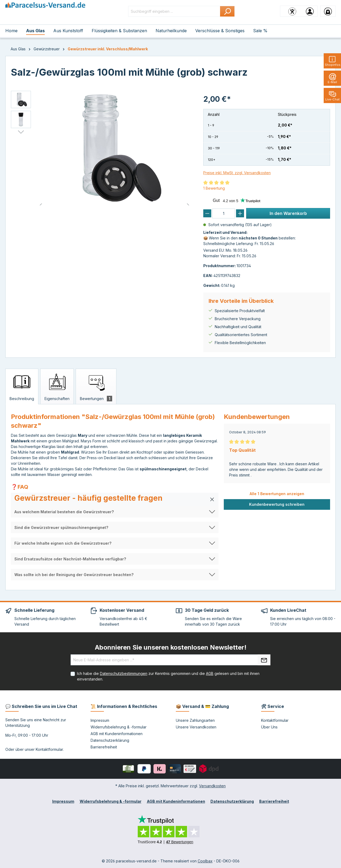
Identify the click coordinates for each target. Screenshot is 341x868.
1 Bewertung (214, 188)
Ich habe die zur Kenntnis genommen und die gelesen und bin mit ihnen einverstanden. (168, 676)
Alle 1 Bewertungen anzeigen (277, 494)
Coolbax (205, 861)
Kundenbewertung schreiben (277, 504)
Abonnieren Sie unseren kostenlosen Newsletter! (171, 647)
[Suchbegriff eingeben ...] (174, 11)
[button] (115, 499)
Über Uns (269, 727)
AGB (210, 673)
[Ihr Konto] (310, 11)
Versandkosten (212, 786)
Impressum (100, 720)
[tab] (22, 386)
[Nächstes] (21, 132)
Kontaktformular (49, 749)
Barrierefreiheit (104, 747)
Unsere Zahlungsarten (195, 720)
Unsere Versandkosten (196, 727)
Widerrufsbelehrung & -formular (119, 727)
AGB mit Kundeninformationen (117, 734)
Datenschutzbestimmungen (124, 673)
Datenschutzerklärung (110, 740)
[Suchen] (227, 11)
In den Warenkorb (288, 213)
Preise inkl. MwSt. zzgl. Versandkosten (237, 173)
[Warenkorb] (328, 11)
